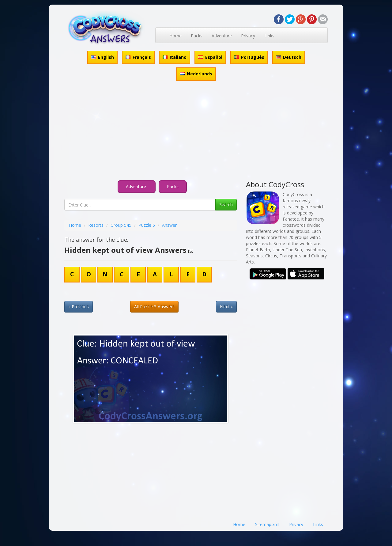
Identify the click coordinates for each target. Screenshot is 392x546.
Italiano (175, 57)
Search (226, 205)
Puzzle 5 (147, 225)
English (102, 57)
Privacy (248, 36)
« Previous (79, 307)
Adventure (222, 36)
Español (210, 57)
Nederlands (196, 74)
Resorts (96, 225)
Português (249, 57)
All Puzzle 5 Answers (154, 307)
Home (175, 36)
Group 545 (121, 225)
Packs (197, 36)
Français (138, 57)
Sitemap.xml (267, 524)
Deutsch (289, 57)
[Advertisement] (196, 131)
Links (269, 36)
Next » (226, 307)
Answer (169, 225)
